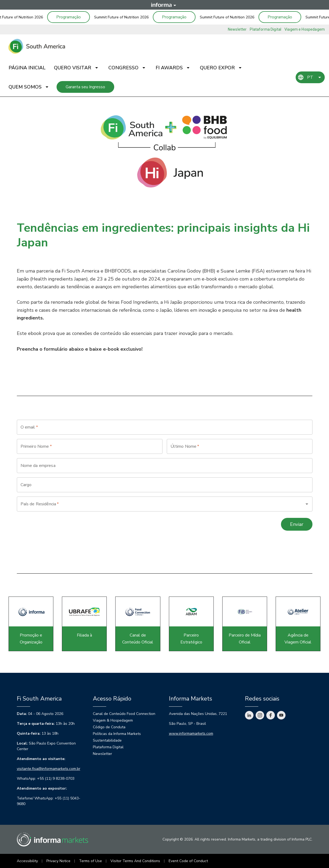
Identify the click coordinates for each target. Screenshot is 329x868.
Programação (71, 17)
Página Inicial (27, 68)
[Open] (307, 504)
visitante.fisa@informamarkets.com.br (49, 769)
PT (310, 77)
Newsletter (237, 29)
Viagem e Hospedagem (305, 29)
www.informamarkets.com (191, 733)
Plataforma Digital (265, 29)
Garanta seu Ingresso (85, 87)
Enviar (297, 524)
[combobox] (157, 504)
